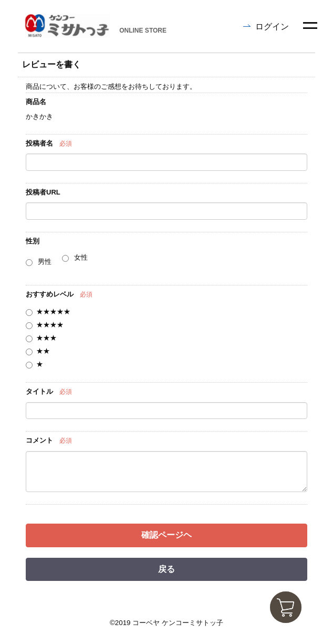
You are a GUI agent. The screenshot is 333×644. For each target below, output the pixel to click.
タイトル (39, 391)
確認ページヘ (166, 535)
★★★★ (50, 325)
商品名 (36, 102)
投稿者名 (39, 143)
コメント (39, 440)
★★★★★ (53, 311)
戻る (166, 569)
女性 (81, 257)
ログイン (272, 27)
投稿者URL (43, 192)
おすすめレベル (50, 294)
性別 (33, 241)
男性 (45, 262)
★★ (43, 351)
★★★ (46, 338)
